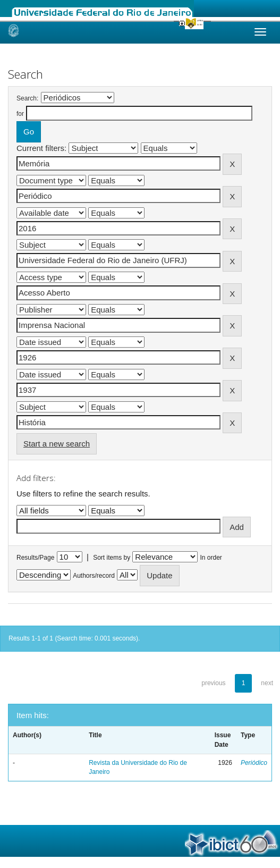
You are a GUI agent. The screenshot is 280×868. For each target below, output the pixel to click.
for (20, 114)
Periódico (254, 763)
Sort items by (112, 558)
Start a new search (57, 444)
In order (211, 558)
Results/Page (35, 558)
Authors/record (94, 576)
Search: (27, 98)
